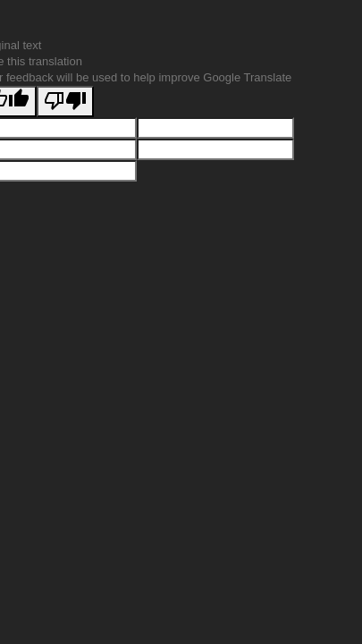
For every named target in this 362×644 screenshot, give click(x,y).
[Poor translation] (65, 102)
